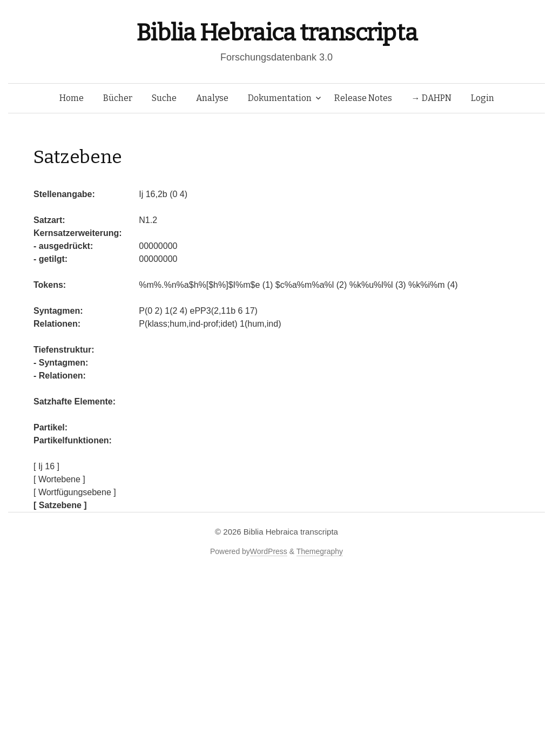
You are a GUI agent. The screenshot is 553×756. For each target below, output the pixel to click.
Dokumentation (280, 98)
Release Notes (363, 98)
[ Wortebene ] (59, 479)
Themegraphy (320, 551)
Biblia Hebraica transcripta (276, 33)
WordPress (269, 551)
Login (483, 98)
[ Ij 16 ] (46, 466)
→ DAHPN (431, 98)
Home (72, 98)
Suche (164, 98)
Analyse (212, 98)
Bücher (118, 98)
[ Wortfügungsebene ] (75, 492)
